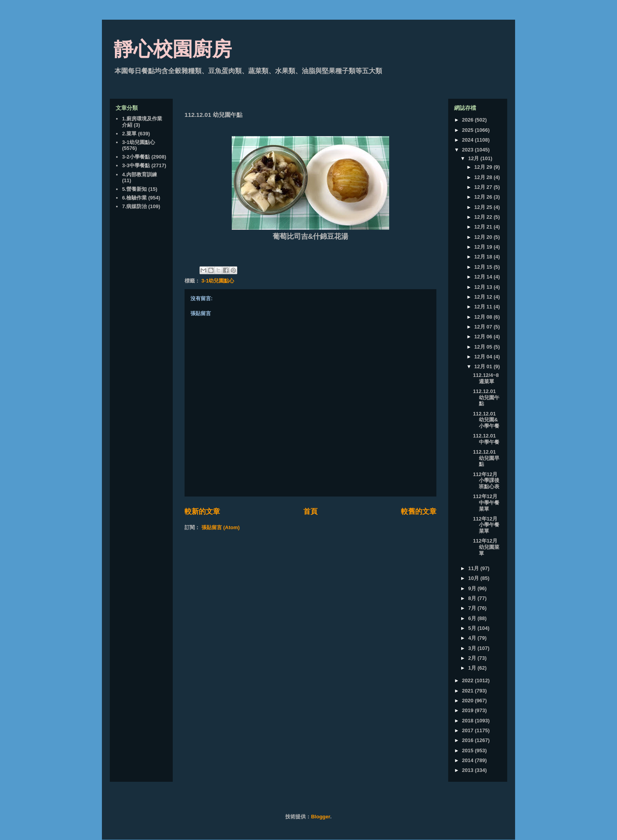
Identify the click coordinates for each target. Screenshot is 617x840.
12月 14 (484, 277)
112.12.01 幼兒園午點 (486, 397)
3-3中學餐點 (136, 165)
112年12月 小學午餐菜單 (486, 525)
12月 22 (484, 217)
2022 (468, 680)
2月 (473, 658)
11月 (474, 568)
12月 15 (484, 267)
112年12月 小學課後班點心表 (486, 480)
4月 (473, 638)
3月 (473, 648)
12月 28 (484, 177)
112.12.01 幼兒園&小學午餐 (486, 420)
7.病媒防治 (134, 206)
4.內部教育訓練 (139, 174)
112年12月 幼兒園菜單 (486, 547)
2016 (468, 740)
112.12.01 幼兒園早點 (486, 458)
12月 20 (484, 237)
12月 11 (484, 307)
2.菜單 (129, 134)
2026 (468, 120)
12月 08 (484, 317)
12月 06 (484, 337)
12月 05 (484, 347)
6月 (473, 618)
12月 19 (484, 247)
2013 (468, 770)
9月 (473, 588)
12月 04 (484, 357)
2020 (468, 701)
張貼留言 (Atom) (221, 527)
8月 (473, 598)
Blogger (320, 817)
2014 (468, 760)
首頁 (310, 511)
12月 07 (484, 327)
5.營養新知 (134, 189)
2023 (468, 150)
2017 (468, 730)
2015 (468, 750)
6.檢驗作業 (134, 198)
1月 (473, 668)
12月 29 (484, 167)
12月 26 (484, 197)
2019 (468, 710)
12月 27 (484, 187)
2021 (468, 691)
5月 (473, 628)
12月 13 (484, 287)
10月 (474, 578)
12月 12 (484, 297)
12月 (474, 158)
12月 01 (484, 366)
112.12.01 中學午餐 (486, 439)
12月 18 (484, 257)
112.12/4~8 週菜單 (486, 378)
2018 (468, 721)
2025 (468, 130)
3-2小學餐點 (136, 157)
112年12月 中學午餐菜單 (486, 502)
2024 (468, 140)
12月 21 (484, 227)
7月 (473, 608)
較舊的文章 (419, 511)
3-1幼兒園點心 (218, 281)
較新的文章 (202, 511)
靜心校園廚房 (173, 49)
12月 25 (484, 207)
